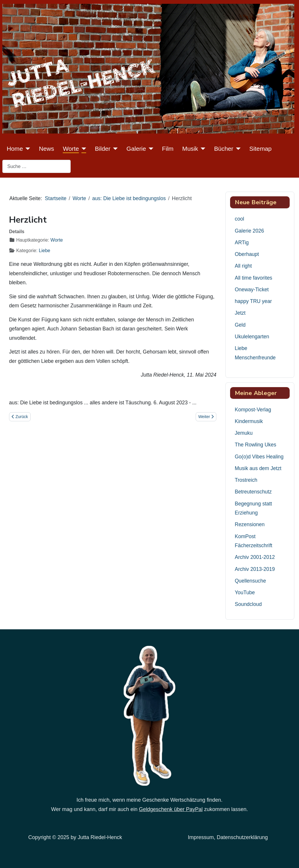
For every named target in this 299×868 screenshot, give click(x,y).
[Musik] (202, 149)
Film (168, 149)
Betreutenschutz (253, 492)
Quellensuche (250, 581)
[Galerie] (150, 149)
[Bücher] (237, 149)
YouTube (245, 592)
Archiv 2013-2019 (255, 569)
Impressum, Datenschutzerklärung (228, 837)
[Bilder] (114, 149)
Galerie (136, 149)
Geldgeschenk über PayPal (171, 809)
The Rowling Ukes (255, 445)
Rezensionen (250, 524)
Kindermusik (249, 421)
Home (15, 149)
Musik (190, 149)
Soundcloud (248, 604)
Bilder (103, 149)
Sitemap (260, 149)
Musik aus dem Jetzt (258, 468)
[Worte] (82, 149)
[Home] (26, 149)
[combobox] (36, 166)
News (46, 149)
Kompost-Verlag (253, 410)
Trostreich (246, 480)
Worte (71, 149)
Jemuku (244, 433)
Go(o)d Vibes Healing (259, 457)
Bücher (224, 149)
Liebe (45, 251)
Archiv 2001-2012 (255, 557)
